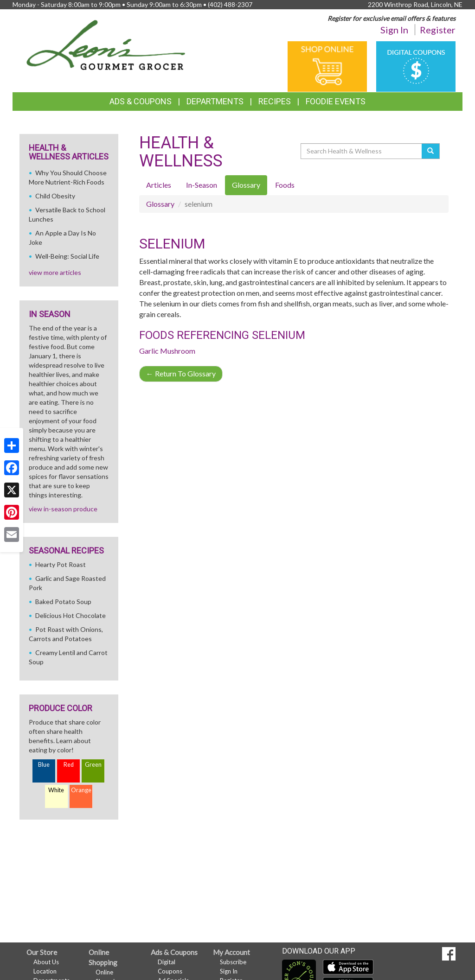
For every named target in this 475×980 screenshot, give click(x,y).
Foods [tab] (285, 185)
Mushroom (178, 351)
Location (45, 971)
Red (69, 765)
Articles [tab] (159, 185)
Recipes (275, 101)
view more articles (55, 272)
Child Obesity (55, 196)
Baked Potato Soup (63, 601)
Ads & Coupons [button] (141, 101)
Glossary (160, 204)
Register (438, 30)
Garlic (149, 351)
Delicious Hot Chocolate (71, 615)
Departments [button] (215, 101)
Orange (81, 790)
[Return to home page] (106, 44)
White (56, 790)
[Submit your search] (431, 151)
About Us (46, 962)
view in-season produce (63, 509)
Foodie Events (336, 101)
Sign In (394, 30)
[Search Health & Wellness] (362, 151)
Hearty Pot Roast (61, 564)
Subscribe (233, 962)
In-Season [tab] (202, 185)
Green (93, 765)
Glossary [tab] (246, 185)
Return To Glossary (181, 373)
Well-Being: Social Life (67, 256)
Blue (44, 765)
